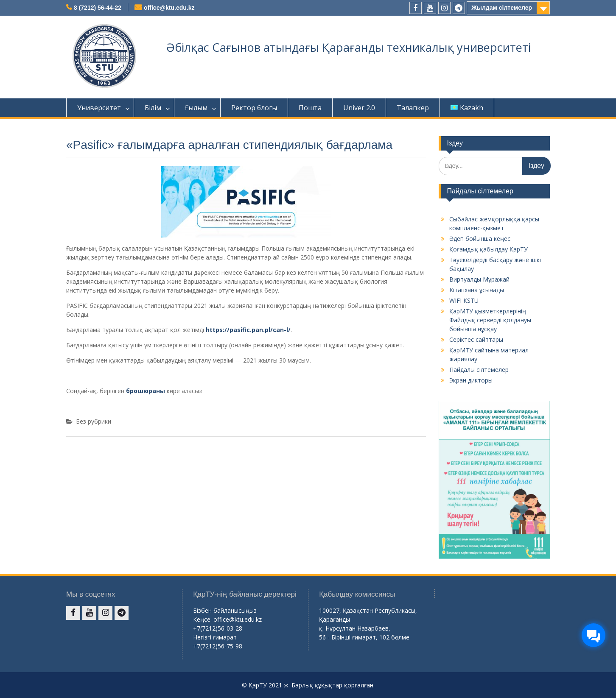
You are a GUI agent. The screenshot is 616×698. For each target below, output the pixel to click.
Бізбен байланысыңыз (225, 610)
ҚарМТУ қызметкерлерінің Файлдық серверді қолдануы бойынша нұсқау (490, 320)
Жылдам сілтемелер (502, 8)
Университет (99, 108)
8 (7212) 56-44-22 (98, 8)
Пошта (310, 108)
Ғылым (196, 108)
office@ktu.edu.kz (169, 8)
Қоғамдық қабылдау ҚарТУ (489, 249)
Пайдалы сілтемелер (479, 370)
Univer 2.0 (359, 108)
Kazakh (467, 108)
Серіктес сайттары (476, 339)
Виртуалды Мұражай (479, 279)
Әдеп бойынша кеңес (480, 239)
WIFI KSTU (464, 300)
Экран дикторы (471, 380)
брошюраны (146, 391)
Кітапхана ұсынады (477, 290)
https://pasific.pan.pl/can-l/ (248, 330)
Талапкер (413, 108)
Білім (153, 108)
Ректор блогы (254, 108)
